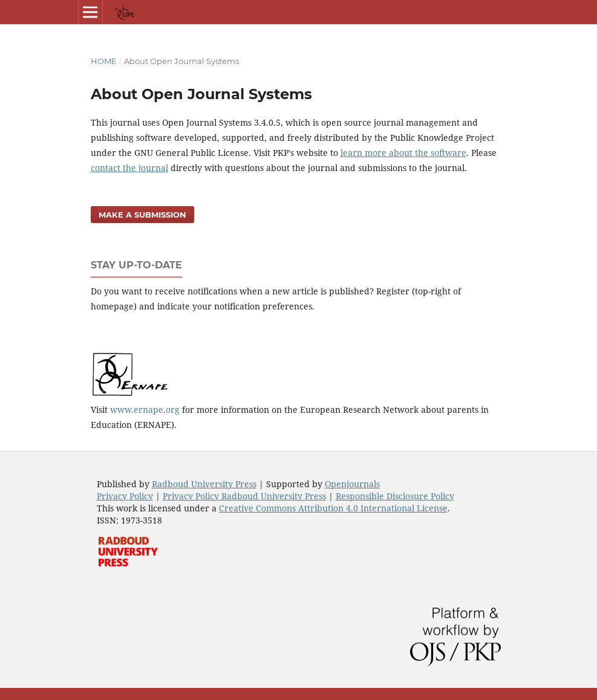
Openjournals (352, 484)
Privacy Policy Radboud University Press (244, 496)
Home (104, 61)
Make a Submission (142, 215)
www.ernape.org (145, 410)
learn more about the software (403, 153)
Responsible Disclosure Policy (395, 496)
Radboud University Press (204, 484)
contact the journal (129, 168)
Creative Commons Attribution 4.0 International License (333, 508)
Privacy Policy (125, 496)
